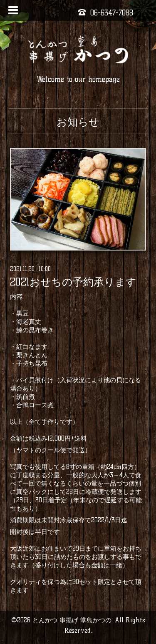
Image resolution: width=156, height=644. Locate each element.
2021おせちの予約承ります (73, 282)
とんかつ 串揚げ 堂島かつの (72, 620)
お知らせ (78, 122)
